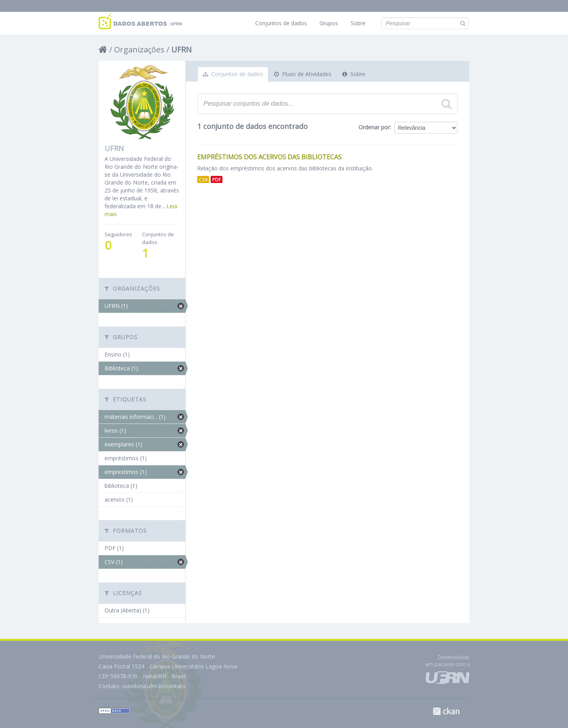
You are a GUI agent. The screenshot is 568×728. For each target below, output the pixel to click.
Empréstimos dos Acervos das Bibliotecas (269, 157)
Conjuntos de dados (281, 23)
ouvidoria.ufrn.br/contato (154, 686)
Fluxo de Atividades (303, 74)
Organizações (139, 49)
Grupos (329, 23)
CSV (203, 179)
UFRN (181, 49)
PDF (217, 179)
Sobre (358, 23)
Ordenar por (374, 127)
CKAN (446, 711)
